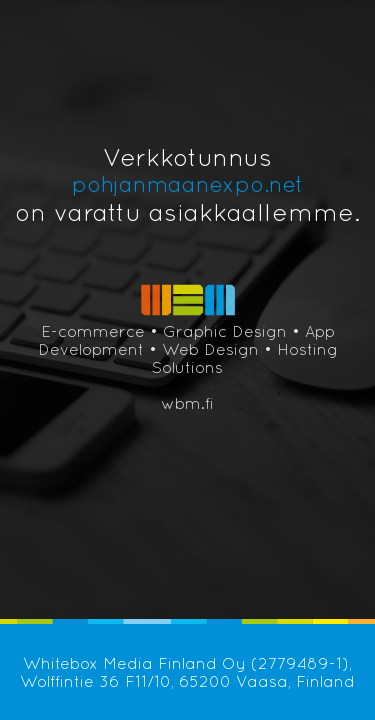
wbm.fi (187, 403)
